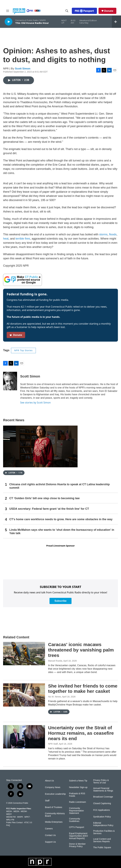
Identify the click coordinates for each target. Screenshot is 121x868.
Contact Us (50, 835)
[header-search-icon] (67, 11)
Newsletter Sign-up (78, 787)
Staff (47, 801)
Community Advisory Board (55, 815)
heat (6, 239)
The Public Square (102, 848)
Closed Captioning (102, 803)
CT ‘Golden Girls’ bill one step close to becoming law (44, 498)
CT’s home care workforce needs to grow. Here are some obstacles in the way (61, 519)
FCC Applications (102, 810)
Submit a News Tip (78, 781)
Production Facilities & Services (104, 832)
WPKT (27, 817)
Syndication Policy (102, 817)
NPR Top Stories (23, 350)
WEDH (9, 811)
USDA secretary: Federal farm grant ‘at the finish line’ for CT (49, 509)
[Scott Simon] (10, 381)
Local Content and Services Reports (102, 840)
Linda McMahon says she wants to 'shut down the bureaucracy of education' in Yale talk (62, 532)
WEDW (24, 811)
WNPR (20, 817)
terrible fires (23, 239)
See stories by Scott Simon (35, 403)
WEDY (9, 814)
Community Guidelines (75, 820)
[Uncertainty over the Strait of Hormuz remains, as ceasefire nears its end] (24, 737)
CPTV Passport (76, 827)
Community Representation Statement (76, 811)
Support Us (50, 842)
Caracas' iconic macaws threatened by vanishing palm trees (81, 650)
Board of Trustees (54, 807)
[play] (9, 22)
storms (103, 234)
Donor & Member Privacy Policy (77, 845)
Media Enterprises (54, 822)
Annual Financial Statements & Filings (103, 790)
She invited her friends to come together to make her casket (83, 689)
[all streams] (116, 22)
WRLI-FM (10, 820)
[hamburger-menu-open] (8, 11)
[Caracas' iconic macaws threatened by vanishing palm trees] (24, 654)
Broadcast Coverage (103, 797)
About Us (49, 781)
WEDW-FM (11, 817)
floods (113, 234)
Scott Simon (23, 69)
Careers (49, 829)
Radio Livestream (77, 802)
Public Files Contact (14, 823)
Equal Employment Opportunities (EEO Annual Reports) (78, 836)
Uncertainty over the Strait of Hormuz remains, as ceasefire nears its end (81, 733)
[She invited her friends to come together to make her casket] (24, 695)
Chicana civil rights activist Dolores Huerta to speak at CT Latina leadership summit (59, 486)
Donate (109, 11)
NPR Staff (53, 744)
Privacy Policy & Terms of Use (101, 781)
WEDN (16, 811)
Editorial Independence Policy (103, 824)
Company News (53, 787)
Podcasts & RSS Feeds (77, 795)
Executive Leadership (55, 794)
